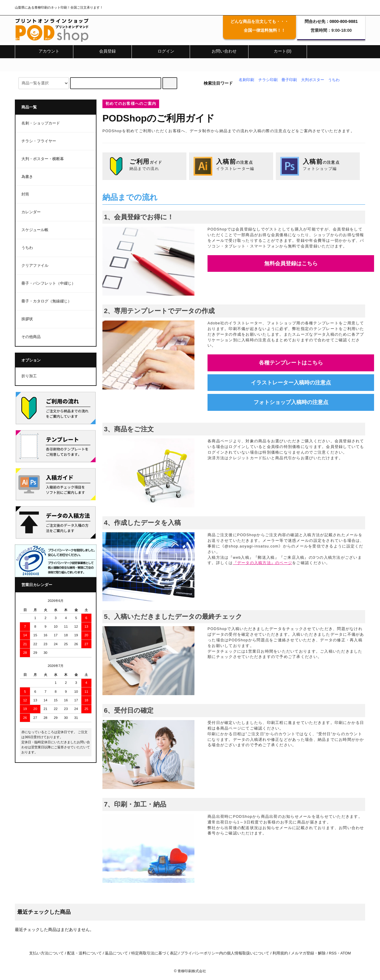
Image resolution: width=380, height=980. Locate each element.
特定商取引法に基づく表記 (154, 953)
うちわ (334, 80)
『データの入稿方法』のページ (263, 563)
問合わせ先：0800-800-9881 (331, 21)
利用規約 (280, 953)
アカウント (44, 51)
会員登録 (102, 51)
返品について (116, 953)
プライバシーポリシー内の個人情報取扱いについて (225, 953)
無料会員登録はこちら (291, 263)
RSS (333, 953)
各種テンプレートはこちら (291, 363)
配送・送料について (84, 953)
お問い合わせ (219, 51)
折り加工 (29, 376)
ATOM (346, 953)
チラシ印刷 (268, 80)
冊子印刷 (289, 80)
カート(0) (277, 51)
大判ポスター (313, 80)
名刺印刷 (246, 80)
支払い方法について (46, 953)
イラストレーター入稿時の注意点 (291, 383)
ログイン (161, 51)
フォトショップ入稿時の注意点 (291, 402)
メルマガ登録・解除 (308, 953)
